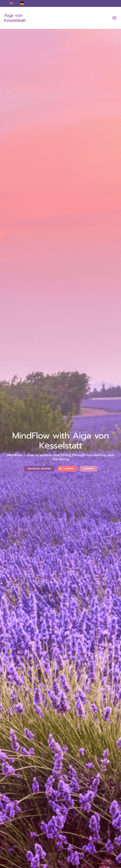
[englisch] (11, 3)
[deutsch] (22, 3)
